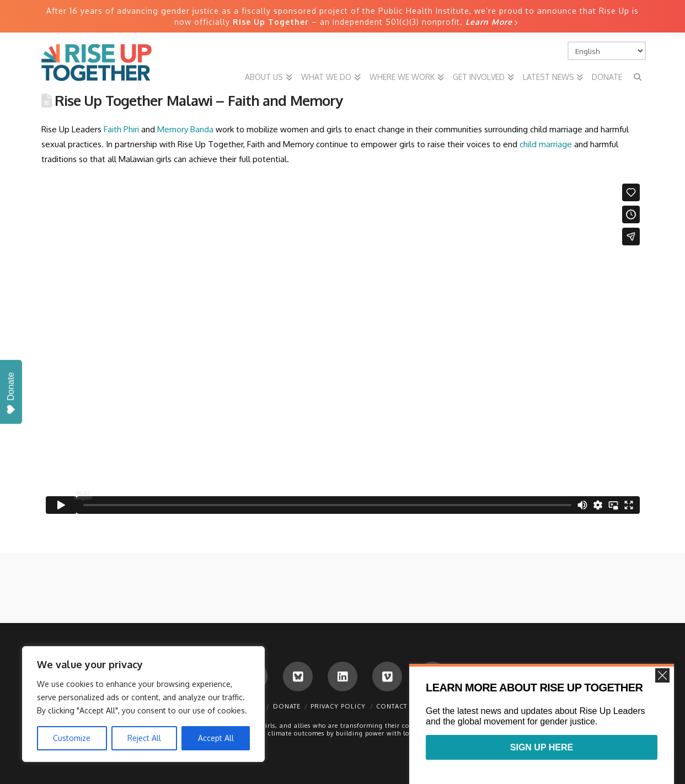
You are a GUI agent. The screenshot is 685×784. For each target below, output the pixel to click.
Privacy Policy (338, 706)
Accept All (216, 738)
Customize (72, 738)
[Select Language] (607, 51)
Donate (287, 706)
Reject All (144, 738)
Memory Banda (185, 129)
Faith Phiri (121, 129)
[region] (143, 704)
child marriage (546, 144)
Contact (392, 706)
